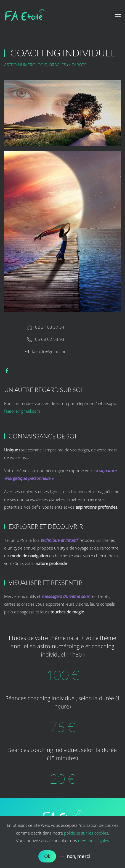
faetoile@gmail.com (50, 351)
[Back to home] (25, 15)
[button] (118, 15)
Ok (47, 856)
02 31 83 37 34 (46, 327)
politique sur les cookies (86, 833)
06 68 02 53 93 (46, 339)
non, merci (78, 856)
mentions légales (94, 841)
